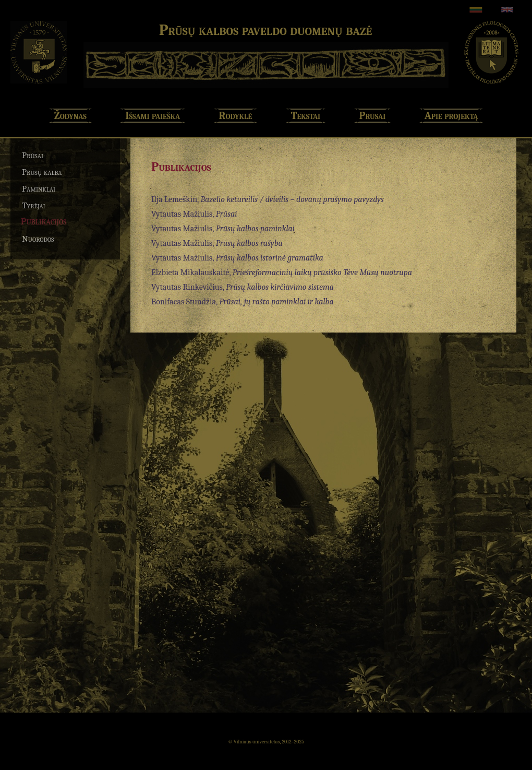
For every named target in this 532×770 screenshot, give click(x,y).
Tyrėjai (34, 205)
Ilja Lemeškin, (268, 199)
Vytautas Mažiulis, (194, 214)
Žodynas (70, 116)
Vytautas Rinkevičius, (243, 287)
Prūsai (373, 116)
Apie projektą (451, 116)
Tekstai (306, 116)
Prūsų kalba (42, 172)
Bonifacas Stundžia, (243, 302)
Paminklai (39, 189)
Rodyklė (236, 116)
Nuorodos (38, 239)
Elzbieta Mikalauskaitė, (282, 273)
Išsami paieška (153, 116)
